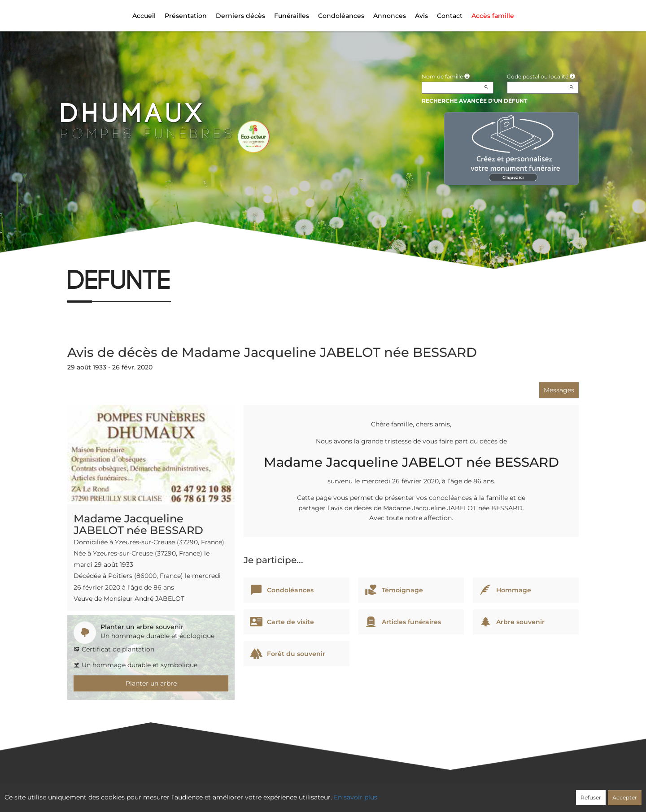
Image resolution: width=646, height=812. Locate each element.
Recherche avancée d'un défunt (474, 101)
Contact (450, 16)
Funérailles (292, 16)
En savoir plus (356, 797)
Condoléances (341, 16)
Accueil (144, 16)
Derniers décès (240, 16)
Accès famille (493, 16)
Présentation (186, 16)
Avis (421, 16)
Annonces (390, 16)
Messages (559, 390)
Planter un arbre (151, 683)
